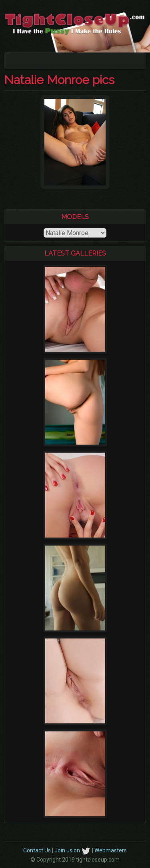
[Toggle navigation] (16, 61)
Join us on (73, 850)
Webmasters (111, 850)
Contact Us (37, 850)
